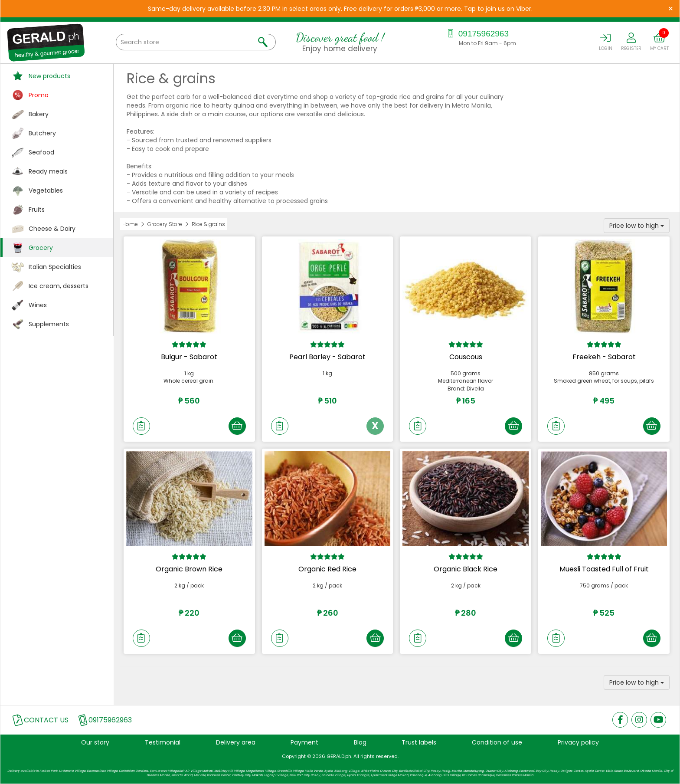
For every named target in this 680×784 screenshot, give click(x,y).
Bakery (39, 114)
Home (130, 224)
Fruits (37, 210)
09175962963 (477, 34)
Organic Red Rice (327, 569)
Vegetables (46, 190)
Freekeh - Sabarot (604, 357)
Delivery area (236, 742)
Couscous (466, 357)
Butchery (42, 133)
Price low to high (637, 226)
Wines (38, 305)
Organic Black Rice (466, 569)
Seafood (41, 152)
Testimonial (163, 742)
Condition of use (497, 742)
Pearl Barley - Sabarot (327, 357)
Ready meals (48, 171)
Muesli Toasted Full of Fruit (604, 569)
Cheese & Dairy (52, 229)
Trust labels (419, 742)
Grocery (41, 248)
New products (49, 76)
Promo (39, 95)
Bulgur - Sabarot (189, 357)
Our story (95, 742)
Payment (304, 742)
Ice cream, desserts (59, 286)
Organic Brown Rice (189, 569)
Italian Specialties (55, 267)
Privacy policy (578, 742)
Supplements (49, 324)
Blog (360, 742)
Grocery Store (165, 224)
